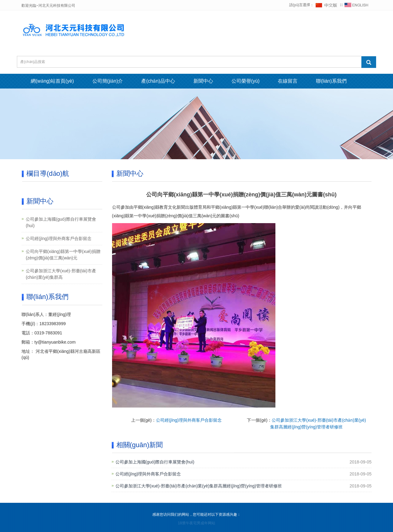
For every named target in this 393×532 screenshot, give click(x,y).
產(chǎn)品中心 (158, 81)
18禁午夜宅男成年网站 (196, 523)
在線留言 (288, 81)
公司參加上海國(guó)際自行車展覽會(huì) (155, 462)
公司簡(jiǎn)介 (108, 81)
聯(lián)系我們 (331, 81)
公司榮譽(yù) (246, 81)
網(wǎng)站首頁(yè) (52, 81)
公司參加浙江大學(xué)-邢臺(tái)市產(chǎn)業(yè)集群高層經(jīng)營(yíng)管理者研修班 (199, 486)
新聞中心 (203, 81)
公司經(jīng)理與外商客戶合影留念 (189, 420)
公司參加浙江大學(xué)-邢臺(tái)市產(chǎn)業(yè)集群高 (61, 274)
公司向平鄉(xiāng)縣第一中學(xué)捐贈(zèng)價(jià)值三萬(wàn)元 (63, 255)
